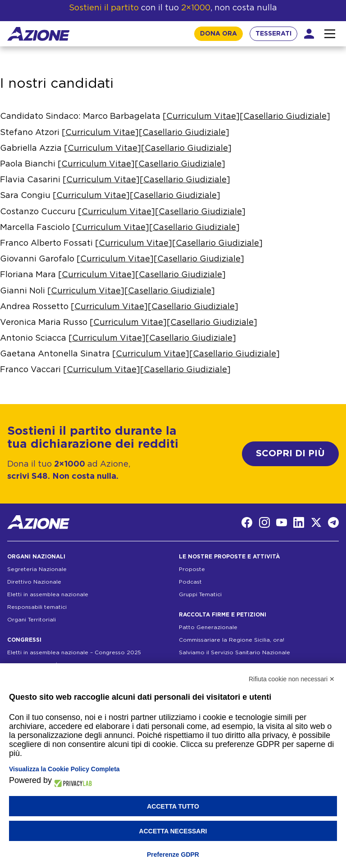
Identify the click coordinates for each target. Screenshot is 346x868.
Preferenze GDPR (173, 855)
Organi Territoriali (32, 620)
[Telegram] (333, 522)
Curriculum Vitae (201, 117)
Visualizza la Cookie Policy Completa (64, 769)
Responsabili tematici (37, 607)
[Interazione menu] (330, 34)
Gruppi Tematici (200, 594)
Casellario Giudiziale (285, 117)
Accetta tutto (173, 806)
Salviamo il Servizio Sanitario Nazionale (234, 652)
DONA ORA (219, 34)
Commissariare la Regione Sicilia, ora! (232, 640)
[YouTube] (282, 522)
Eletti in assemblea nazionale (48, 594)
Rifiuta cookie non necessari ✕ (292, 679)
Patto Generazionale (208, 627)
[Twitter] (316, 522)
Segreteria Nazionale (37, 569)
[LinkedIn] (299, 522)
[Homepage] (38, 34)
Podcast (190, 582)
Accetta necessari (173, 831)
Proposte (192, 569)
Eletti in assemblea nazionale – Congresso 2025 (74, 652)
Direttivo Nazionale (34, 582)
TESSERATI (273, 34)
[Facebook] (247, 522)
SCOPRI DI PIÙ (290, 454)
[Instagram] (264, 522)
